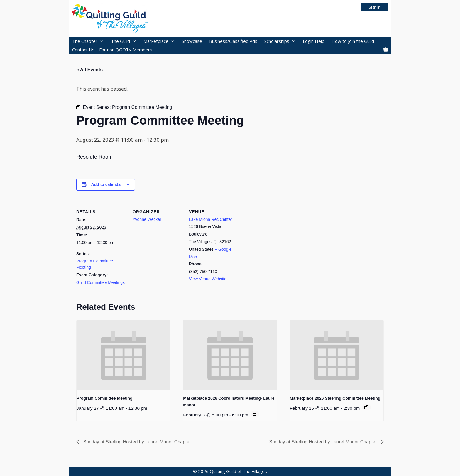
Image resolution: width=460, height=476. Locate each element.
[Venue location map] (276, 240)
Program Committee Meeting (105, 398)
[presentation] (123, 355)
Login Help (314, 41)
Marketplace (161, 41)
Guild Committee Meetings (100, 282)
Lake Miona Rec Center (210, 219)
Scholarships (282, 41)
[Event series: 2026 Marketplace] (255, 414)
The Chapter (90, 41)
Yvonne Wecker (147, 219)
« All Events (89, 70)
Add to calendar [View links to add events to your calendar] (107, 184)
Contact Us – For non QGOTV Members (112, 50)
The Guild (125, 41)
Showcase (192, 41)
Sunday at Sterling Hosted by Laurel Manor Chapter (136, 442)
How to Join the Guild (353, 41)
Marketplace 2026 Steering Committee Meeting (335, 398)
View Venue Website (208, 279)
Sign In (375, 7)
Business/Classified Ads (233, 41)
